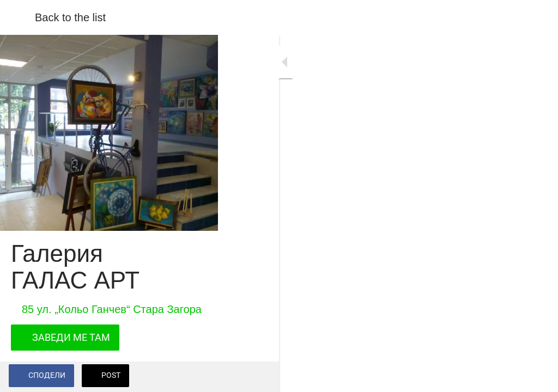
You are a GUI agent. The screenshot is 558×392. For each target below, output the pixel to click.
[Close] (17, 17)
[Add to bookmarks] (536, 377)
